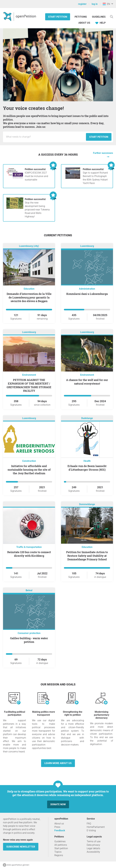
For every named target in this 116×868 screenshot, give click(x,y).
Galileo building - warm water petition (29, 640)
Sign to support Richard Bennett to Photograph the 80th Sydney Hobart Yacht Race (95, 176)
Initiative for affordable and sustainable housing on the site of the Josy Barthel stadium (29, 470)
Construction (29, 461)
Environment (29, 375)
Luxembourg (87, 246)
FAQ (89, 824)
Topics (58, 852)
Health (87, 461)
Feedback (60, 830)
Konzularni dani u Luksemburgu (87, 294)
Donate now (58, 804)
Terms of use (94, 841)
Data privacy (93, 845)
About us (84, 23)
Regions (59, 855)
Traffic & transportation (29, 547)
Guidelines (99, 17)
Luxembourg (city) (29, 246)
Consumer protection (29, 633)
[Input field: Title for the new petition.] (45, 137)
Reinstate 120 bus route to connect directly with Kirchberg (29, 554)
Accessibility (93, 852)
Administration (87, 289)
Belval (29, 591)
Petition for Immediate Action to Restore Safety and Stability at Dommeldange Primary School (87, 556)
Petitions (81, 17)
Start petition (58, 17)
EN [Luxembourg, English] (106, 4)
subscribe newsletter (21, 847)
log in (95, 4)
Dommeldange (87, 504)
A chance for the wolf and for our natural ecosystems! (87, 382)
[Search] (112, 16)
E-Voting (91, 830)
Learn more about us (58, 763)
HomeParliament (96, 827)
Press (57, 827)
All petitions (61, 845)
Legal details (93, 848)
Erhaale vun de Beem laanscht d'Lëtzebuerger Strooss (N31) (87, 468)
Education (29, 289)
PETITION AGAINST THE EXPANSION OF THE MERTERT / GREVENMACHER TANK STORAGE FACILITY (29, 385)
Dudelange (87, 418)
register (82, 4)
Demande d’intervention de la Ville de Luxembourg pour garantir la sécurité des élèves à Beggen (29, 297)
